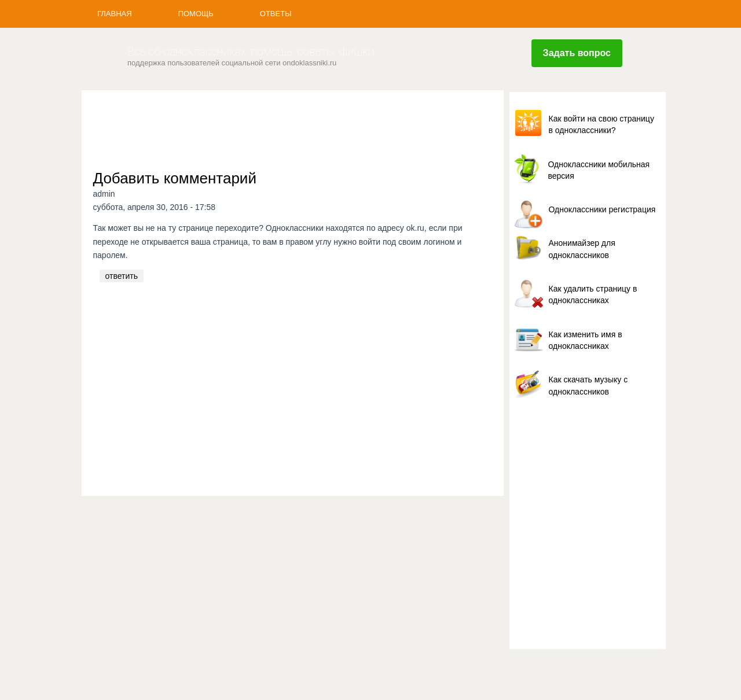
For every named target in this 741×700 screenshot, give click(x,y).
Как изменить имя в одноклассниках (586, 340)
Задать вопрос (577, 53)
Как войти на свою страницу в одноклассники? (601, 124)
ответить (122, 276)
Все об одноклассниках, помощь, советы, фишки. (252, 52)
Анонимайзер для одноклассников (582, 249)
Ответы (276, 14)
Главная (115, 14)
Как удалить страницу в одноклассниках (593, 294)
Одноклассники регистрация (602, 209)
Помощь (196, 14)
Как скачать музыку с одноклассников (588, 385)
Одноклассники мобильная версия (599, 170)
